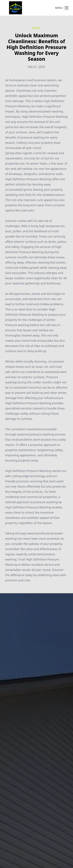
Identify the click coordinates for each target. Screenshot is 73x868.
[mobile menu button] (67, 8)
